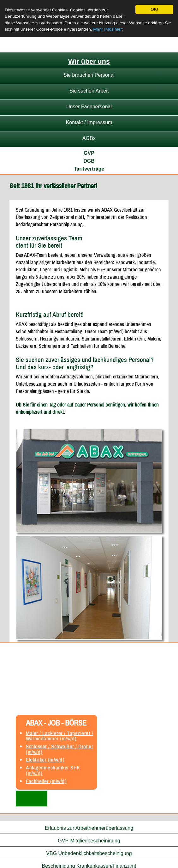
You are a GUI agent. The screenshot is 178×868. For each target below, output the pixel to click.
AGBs (89, 138)
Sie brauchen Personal (89, 75)
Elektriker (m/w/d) (45, 760)
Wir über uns (89, 61)
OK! (154, 9)
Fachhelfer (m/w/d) (46, 781)
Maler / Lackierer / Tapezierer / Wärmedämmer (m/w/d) (59, 736)
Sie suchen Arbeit (89, 91)
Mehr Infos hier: (108, 29)
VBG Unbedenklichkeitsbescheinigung (89, 853)
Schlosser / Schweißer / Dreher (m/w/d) (59, 749)
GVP (89, 153)
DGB (89, 161)
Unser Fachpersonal (89, 107)
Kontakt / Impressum (89, 122)
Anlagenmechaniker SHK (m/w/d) (53, 770)
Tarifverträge (89, 169)
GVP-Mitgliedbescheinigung (89, 841)
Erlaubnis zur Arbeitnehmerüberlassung (89, 828)
